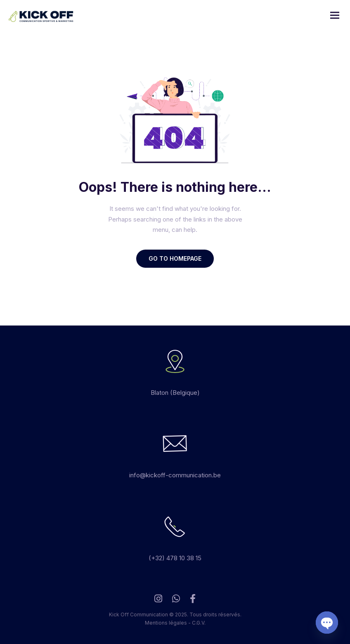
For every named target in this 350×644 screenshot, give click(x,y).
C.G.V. (199, 623)
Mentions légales (166, 623)
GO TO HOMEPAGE (175, 258)
